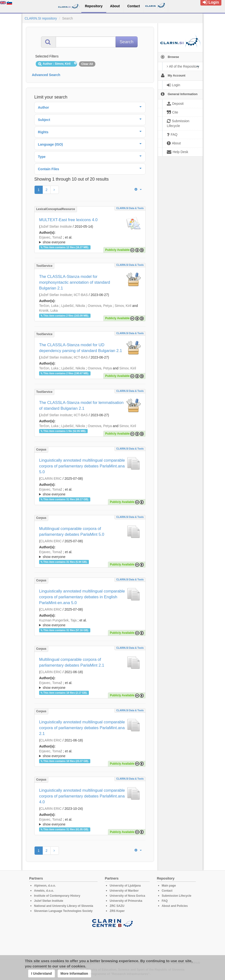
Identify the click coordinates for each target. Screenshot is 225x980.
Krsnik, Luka (48, 310)
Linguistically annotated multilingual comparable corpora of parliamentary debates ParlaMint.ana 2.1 (82, 728)
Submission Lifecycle (177, 896)
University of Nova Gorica (127, 896)
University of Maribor (124, 891)
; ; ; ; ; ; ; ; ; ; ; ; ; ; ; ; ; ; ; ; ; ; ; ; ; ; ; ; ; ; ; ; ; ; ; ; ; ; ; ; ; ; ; (90, 754)
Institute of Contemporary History (57, 896)
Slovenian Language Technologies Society (63, 911)
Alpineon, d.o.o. (45, 886)
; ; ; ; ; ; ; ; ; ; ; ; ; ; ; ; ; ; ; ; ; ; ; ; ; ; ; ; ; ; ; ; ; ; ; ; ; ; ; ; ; (90, 685)
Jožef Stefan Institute (56, 226)
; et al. (90, 240)
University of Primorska (126, 901)
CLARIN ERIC (51, 479)
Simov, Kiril (123, 306)
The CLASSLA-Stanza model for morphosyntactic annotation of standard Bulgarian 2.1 (75, 282)
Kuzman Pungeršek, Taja (58, 620)
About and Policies (175, 906)
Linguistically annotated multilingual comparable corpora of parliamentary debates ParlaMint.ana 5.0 (82, 466)
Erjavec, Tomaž (51, 237)
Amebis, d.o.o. (44, 891)
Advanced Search (46, 75)
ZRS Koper (117, 911)
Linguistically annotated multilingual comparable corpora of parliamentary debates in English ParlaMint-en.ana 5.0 (82, 597)
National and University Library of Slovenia (64, 906)
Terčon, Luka (49, 306)
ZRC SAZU (117, 906)
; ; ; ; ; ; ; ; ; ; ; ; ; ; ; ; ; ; (90, 240)
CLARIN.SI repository (41, 18)
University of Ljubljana (125, 886)
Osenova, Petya (100, 306)
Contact (167, 891)
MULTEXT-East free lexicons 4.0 (68, 220)
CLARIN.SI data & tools (130, 208)
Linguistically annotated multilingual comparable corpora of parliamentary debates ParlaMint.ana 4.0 (82, 796)
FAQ (165, 901)
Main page (169, 886)
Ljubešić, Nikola (73, 306)
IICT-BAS (81, 295)
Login (211, 2)
